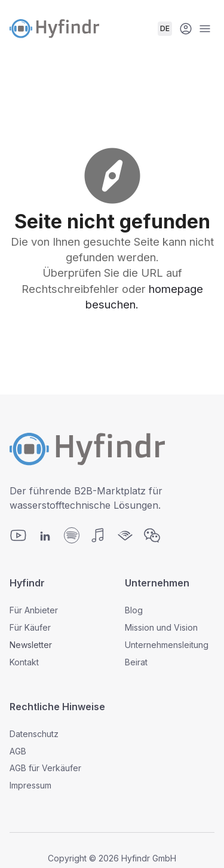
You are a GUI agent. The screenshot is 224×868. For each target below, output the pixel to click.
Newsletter (31, 645)
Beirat (136, 662)
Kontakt (24, 662)
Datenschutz (34, 734)
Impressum (30, 785)
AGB (18, 751)
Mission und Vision (161, 627)
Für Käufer (30, 627)
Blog (134, 610)
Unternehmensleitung (167, 645)
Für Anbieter (34, 610)
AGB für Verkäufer (45, 768)
